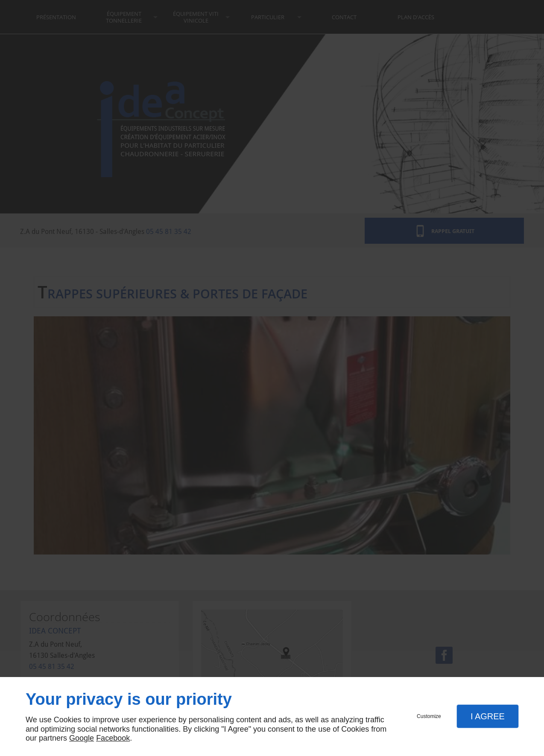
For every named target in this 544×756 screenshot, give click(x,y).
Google (82, 738)
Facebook (113, 738)
